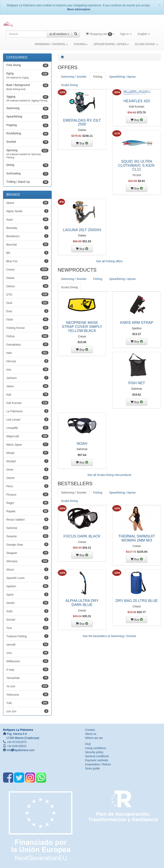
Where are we (94, 738)
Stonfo (27, 603)
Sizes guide (92, 768)
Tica (27, 628)
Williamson (27, 661)
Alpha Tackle (27, 211)
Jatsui (27, 386)
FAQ (88, 744)
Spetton (27, 586)
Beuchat (27, 244)
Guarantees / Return (98, 764)
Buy (84, 143)
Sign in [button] (128, 35)
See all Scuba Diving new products (109, 475)
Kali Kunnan (27, 403)
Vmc (27, 653)
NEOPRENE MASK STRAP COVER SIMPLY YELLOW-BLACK (82, 327)
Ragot (27, 503)
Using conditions (96, 748)
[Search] (76, 34)
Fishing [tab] (98, 77)
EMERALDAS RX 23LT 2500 (82, 122)
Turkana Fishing (27, 636)
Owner (27, 478)
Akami (27, 203)
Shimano (27, 561)
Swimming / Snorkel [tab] (74, 77)
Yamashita (27, 678)
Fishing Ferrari (27, 328)
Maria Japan (27, 444)
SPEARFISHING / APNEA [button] (111, 44)
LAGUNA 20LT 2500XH (82, 230)
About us (91, 734)
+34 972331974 (16, 742)
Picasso (27, 494)
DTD (27, 294)
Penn (27, 486)
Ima (27, 369)
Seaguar (27, 553)
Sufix (27, 611)
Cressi (27, 269)
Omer (27, 469)
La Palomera (27, 411)
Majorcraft (27, 436)
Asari (27, 219)
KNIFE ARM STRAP (137, 323)
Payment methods (97, 760)
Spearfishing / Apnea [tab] (122, 77)
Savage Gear (27, 544)
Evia (27, 311)
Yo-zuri (27, 686)
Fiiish (27, 319)
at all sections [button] (59, 34)
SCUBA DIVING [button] (146, 44)
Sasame (27, 536)
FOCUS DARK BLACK (82, 536)
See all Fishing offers (109, 261)
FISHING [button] (81, 44)
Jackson (27, 378)
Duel (27, 303)
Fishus (27, 336)
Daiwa (27, 278)
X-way (27, 669)
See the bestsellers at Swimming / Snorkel (109, 636)
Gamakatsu (27, 344)
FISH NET (137, 383)
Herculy (27, 361)
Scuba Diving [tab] (69, 85)
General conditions (97, 756)
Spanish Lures (27, 578)
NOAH (82, 444)
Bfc (27, 253)
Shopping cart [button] (102, 35)
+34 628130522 (16, 746)
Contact (90, 730)
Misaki (27, 453)
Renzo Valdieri (27, 519)
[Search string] (27, 34)
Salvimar (27, 528)
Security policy (94, 752)
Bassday (27, 228)
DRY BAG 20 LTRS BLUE (137, 601)
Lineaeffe (27, 428)
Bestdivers (27, 236)
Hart (27, 353)
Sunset (27, 619)
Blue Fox (27, 261)
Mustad (27, 461)
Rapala (27, 511)
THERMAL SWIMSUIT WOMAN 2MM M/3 (137, 538)
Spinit (27, 594)
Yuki (27, 703)
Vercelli (27, 644)
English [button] (145, 35)
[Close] (160, 5)
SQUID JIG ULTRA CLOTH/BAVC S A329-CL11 (137, 165)
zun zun (27, 711)
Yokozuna (27, 694)
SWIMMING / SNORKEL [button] (51, 44)
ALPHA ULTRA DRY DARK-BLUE (82, 603)
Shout (27, 569)
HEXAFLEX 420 (137, 101)
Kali (27, 394)
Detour (27, 286)
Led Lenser (27, 419)
